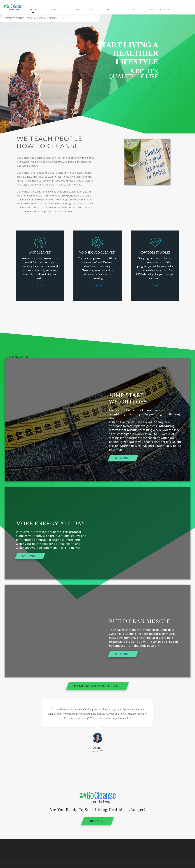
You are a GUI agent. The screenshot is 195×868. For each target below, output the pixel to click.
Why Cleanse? (40, 252)
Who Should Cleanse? (97, 252)
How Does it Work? (155, 252)
